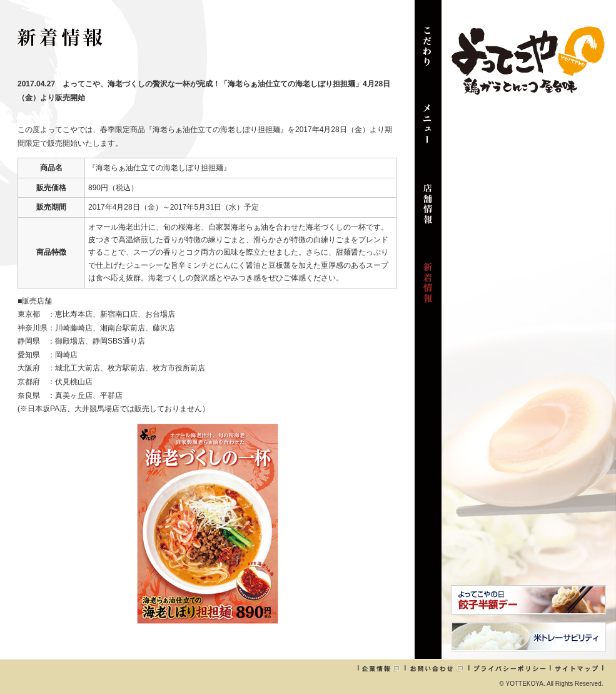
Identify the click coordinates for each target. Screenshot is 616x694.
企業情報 (381, 668)
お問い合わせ (437, 668)
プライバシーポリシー (510, 668)
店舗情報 (428, 210)
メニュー (428, 131)
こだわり (428, 53)
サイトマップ (577, 668)
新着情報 (428, 289)
